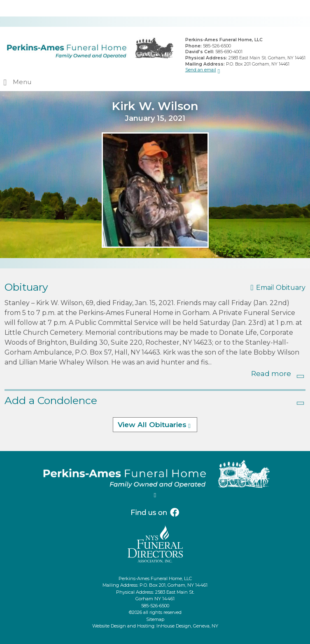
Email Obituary (281, 288)
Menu (22, 82)
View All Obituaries (152, 425)
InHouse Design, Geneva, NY (187, 626)
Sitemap (155, 619)
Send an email (201, 70)
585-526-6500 (217, 46)
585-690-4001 (229, 52)
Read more (271, 374)
